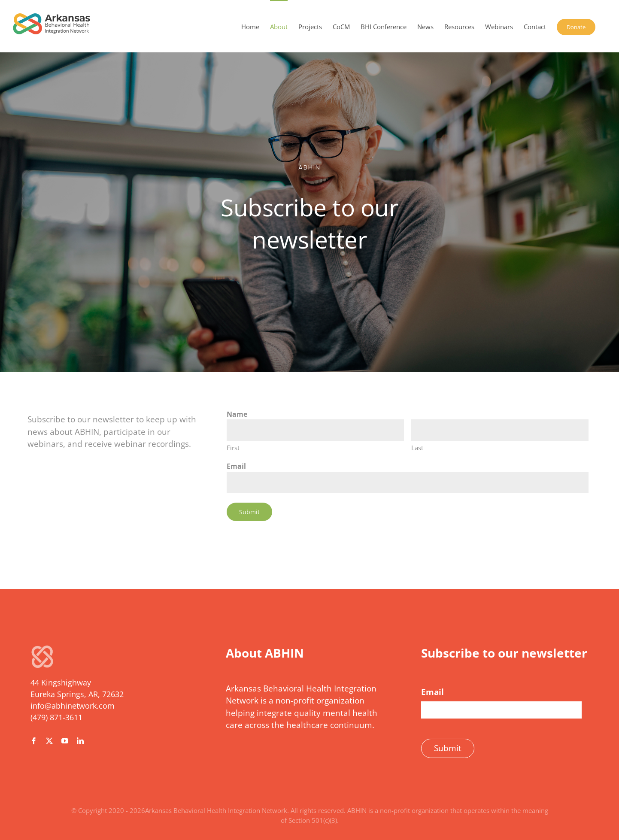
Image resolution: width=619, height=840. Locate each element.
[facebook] (34, 741)
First (233, 448)
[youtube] (65, 741)
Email (236, 466)
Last (417, 448)
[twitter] (49, 741)
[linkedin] (80, 741)
